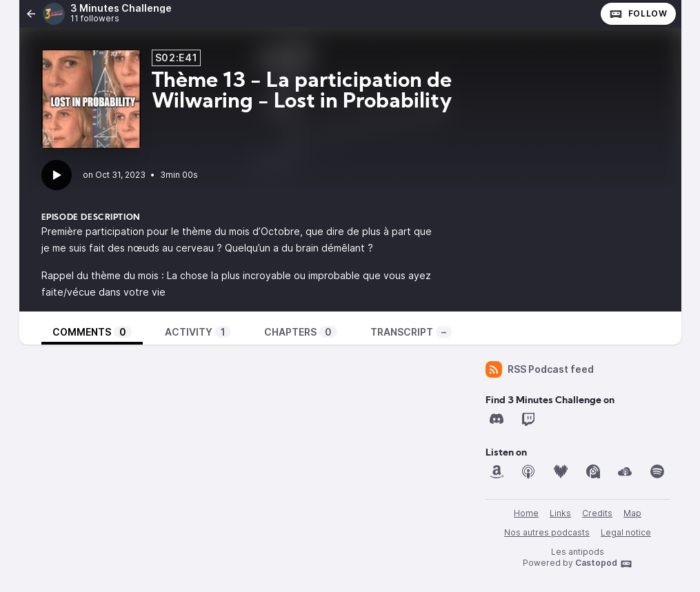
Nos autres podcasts (547, 532)
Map (632, 513)
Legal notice (626, 532)
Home (526, 513)
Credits (597, 513)
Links (560, 513)
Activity (198, 332)
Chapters (301, 332)
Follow (638, 14)
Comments (92, 332)
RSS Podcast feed (540, 369)
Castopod (604, 564)
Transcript (411, 332)
